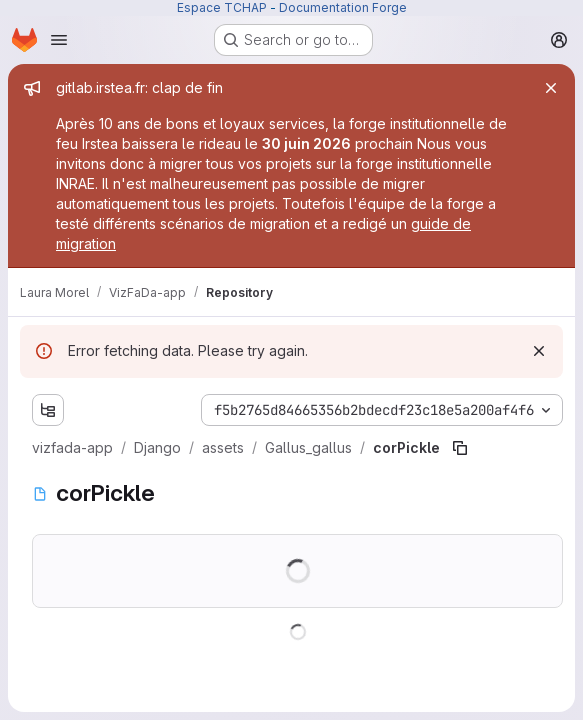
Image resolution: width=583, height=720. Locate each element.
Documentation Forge (343, 7)
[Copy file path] (460, 448)
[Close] (551, 88)
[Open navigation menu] (59, 40)
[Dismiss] (539, 351)
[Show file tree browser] (48, 410)
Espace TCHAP (222, 7)
